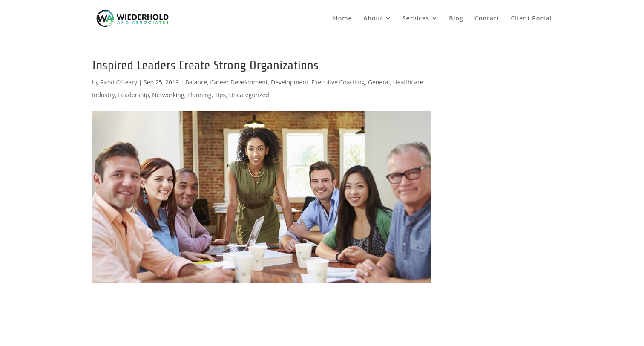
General (379, 82)
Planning (200, 95)
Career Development (239, 82)
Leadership (133, 95)
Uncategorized (249, 95)
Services (416, 19)
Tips (220, 95)
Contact (487, 19)
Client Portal (531, 19)
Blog (456, 19)
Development (290, 82)
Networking (168, 95)
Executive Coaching (338, 82)
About (373, 19)
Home (343, 19)
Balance (196, 82)
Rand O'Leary (119, 82)
